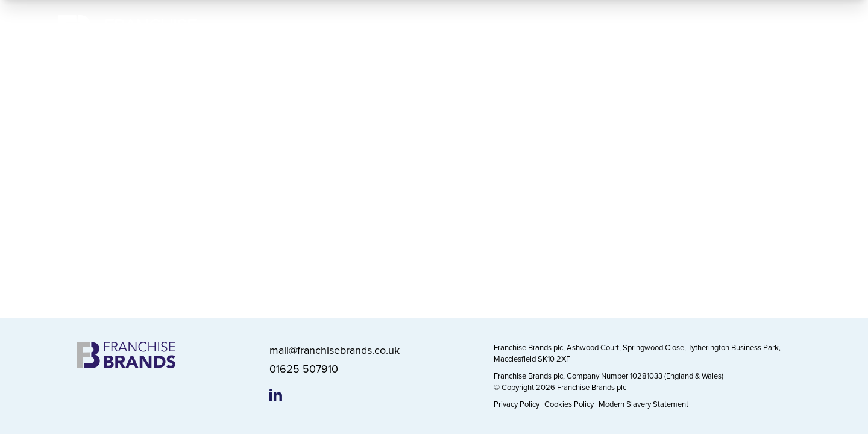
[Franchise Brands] (127, 34)
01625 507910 (304, 369)
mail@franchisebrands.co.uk (335, 350)
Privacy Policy (517, 404)
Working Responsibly (548, 33)
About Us (371, 33)
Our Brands (448, 33)
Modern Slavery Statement (643, 404)
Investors (644, 33)
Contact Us (780, 33)
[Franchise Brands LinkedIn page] (276, 395)
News (710, 33)
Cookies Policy (569, 404)
